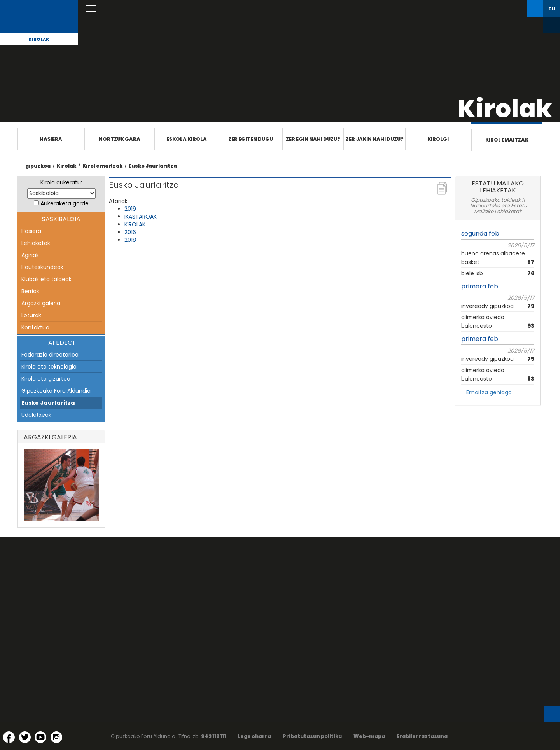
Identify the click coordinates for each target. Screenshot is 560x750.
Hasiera (51, 139)
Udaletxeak (36, 415)
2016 (130, 232)
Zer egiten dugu (251, 139)
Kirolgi (438, 139)
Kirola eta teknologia (49, 367)
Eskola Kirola (187, 139)
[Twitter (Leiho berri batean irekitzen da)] (25, 737)
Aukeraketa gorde (65, 203)
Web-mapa (369, 736)
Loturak (31, 315)
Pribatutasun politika (312, 736)
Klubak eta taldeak (46, 279)
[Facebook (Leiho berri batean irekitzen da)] (9, 737)
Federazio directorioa (50, 355)
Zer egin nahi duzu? (313, 139)
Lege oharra (254, 736)
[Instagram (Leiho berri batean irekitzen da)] (56, 737)
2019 (130, 209)
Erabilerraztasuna (422, 736)
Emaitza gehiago (489, 392)
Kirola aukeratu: (61, 182)
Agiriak (30, 255)
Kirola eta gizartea (46, 379)
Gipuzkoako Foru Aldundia (56, 391)
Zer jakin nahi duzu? (375, 139)
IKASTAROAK (141, 217)
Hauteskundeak (42, 267)
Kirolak (39, 39)
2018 (130, 240)
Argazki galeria (41, 303)
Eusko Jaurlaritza (153, 166)
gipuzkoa (38, 166)
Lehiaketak (36, 243)
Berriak (30, 291)
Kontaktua (35, 327)
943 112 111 (213, 736)
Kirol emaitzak (507, 140)
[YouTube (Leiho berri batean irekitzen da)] (40, 737)
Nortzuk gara (120, 139)
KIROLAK (135, 224)
